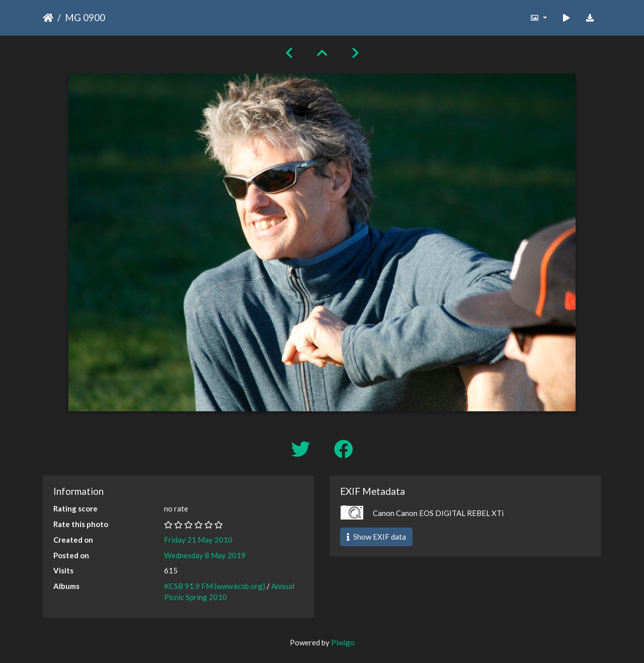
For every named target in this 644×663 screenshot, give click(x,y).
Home (48, 18)
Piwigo (343, 642)
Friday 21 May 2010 (198, 540)
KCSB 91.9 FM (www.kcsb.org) (215, 586)
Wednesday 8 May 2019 (205, 555)
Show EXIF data (376, 537)
